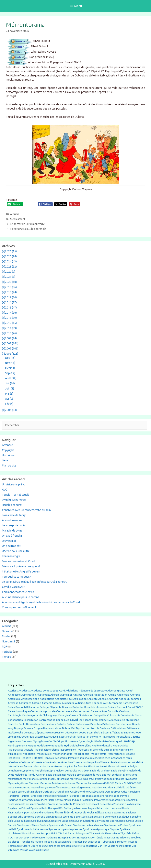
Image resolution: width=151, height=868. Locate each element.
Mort (73, 779)
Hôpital (39, 758)
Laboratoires (55, 766)
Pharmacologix (11, 556)
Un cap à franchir (12, 536)
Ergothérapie (27, 737)
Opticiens (48, 792)
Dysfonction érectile (88, 728)
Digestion (96, 724)
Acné (62, 691)
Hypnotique (28, 754)
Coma (138, 715)
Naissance (14, 788)
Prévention (106, 804)
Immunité (74, 758)
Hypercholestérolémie (47, 750)
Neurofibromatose (59, 788)
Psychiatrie (14, 808)
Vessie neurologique (119, 846)
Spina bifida (69, 821)
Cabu (131, 707)
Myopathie (131, 779)
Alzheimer (66, 695)
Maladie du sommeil (55, 775)
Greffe (52, 741)
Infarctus (13, 762)
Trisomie (125, 837)
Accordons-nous (12, 520)
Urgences (55, 846)
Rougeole (81, 813)
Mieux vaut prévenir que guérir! (21, 566)
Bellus (11, 707)
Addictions (72, 691)
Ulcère (26, 846)
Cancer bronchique (19, 711)
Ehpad (120, 733)
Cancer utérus (99, 711)
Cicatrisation (86, 715)
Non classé (9, 641)
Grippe (60, 741)
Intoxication (124, 762)
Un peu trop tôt (11, 546)
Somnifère (55, 821)
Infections (24, 762)
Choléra (74, 715)
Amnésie (88, 695)
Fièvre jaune (109, 737)
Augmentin (68, 703)
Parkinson (62, 796)
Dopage (19, 728)
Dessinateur (33, 724)
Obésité (131, 787)
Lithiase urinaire (116, 766)
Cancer (138, 707)
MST (92, 779)
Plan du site (9, 466)
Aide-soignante (116, 691)
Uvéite (78, 846)
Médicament (18, 219)
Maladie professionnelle (81, 775)
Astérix (57, 703)
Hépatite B (14, 758)
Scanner (12, 817)
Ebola (97, 733)
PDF (4, 647)
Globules (27, 741)
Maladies (101, 775)
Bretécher (78, 707)
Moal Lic (53, 779)
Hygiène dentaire (102, 745)
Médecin (34, 783)
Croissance (85, 720)
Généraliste (101, 741)
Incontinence (103, 758)
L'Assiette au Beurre (20, 766)
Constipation (15, 720)
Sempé (93, 817)
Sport (113, 821)
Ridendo (69, 812)
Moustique (82, 779)
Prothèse (53, 804)
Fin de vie (91, 737)
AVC (5, 490)
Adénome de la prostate (93, 691)
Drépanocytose (52, 728)
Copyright (8, 450)
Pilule (68, 800)
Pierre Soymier (56, 800)
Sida (10, 821)
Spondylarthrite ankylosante (93, 821)
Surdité (12, 825)
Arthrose (13, 703)
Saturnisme (119, 813)
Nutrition (97, 787)
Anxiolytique (81, 699)
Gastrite (136, 737)
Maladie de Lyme (12, 531)
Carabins (124, 711)
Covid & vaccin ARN (14, 587)
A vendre (7, 445)
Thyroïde (126, 833)
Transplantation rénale (90, 838)
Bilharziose (33, 707)
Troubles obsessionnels (57, 842)
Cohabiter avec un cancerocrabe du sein (26, 510)
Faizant (61, 737)
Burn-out (122, 707)
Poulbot (127, 800)
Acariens (13, 691)
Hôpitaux (49, 758)
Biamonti (21, 707)
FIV (99, 737)
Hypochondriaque (62, 754)
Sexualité (135, 817)
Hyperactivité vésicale (21, 750)
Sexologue (123, 817)
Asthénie (47, 703)
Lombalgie (131, 766)
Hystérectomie (115, 754)
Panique (24, 796)
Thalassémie (97, 833)
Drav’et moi (9, 541)
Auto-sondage (94, 703)
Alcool (129, 690)
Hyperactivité (121, 746)
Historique (8, 455)
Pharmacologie (32, 800)
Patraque (74, 796)
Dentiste (13, 724)
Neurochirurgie (39, 788)
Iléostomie (61, 758)
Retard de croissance (109, 808)
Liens (5, 460)
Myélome (23, 783)
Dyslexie (105, 728)
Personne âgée (110, 796)
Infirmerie (36, 762)
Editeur (105, 733)
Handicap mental (18, 745)
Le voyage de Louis (14, 525)
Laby (66, 766)
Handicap (128, 741)
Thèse (136, 833)
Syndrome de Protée (116, 825)
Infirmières (61, 762)
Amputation (100, 695)
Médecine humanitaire (89, 783)
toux (27, 838)
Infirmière (48, 762)
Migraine (42, 779)
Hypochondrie (81, 754)
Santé (108, 812)
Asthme (36, 703)
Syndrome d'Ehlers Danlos (33, 825)
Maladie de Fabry (118, 771)
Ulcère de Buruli (40, 846)
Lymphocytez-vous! (14, 500)
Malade (82, 771)
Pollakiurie (88, 800)
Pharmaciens (15, 800)
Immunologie (87, 758)
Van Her (102, 846)
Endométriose (132, 733)
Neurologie (77, 788)
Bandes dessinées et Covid (18, 561)
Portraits (7, 652)
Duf (73, 728)
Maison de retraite (67, 771)
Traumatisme (111, 838)
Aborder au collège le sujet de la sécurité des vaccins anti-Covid (41, 602)
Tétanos (133, 842)
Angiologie (123, 695)
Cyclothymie (115, 720)
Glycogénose (40, 741)
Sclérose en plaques (47, 817)
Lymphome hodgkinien (35, 771)
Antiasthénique (30, 699)
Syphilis (115, 829)
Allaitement (43, 695)
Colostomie (128, 715)
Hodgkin (42, 746)
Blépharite (56, 707)
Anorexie (135, 695)
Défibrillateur (119, 728)
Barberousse (130, 703)
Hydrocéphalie (72, 746)
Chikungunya (50, 715)
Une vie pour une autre (16, 551)
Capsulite (113, 711)
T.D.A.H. (63, 833)
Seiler (77, 817)
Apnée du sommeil (130, 699)
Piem (44, 800)
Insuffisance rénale (106, 762)
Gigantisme (15, 741)
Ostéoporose (113, 792)
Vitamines (14, 850)
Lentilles (89, 766)
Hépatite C (27, 758)
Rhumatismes (46, 813)
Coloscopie (114, 715)
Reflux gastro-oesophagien (80, 808)
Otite (124, 792)
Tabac (71, 833)
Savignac (131, 813)
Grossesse (72, 741)
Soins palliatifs (22, 821)
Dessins (7, 631)
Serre (101, 817)
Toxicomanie (37, 838)
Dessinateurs (48, 724)
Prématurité (66, 804)
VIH (134, 846)
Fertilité (70, 737)
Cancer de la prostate (43, 711)
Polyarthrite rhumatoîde (108, 800)
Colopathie (100, 715)
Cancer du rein (64, 711)
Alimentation (29, 695)
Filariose (80, 737)
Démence (29, 733)
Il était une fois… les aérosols (28, 229)
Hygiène (86, 745)
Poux (135, 800)
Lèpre (52, 771)
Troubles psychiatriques (86, 842)
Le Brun (79, 766)
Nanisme (25, 788)
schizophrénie (26, 817)
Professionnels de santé (22, 804)
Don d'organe (124, 724)
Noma (88, 788)
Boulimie (67, 707)
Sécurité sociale (31, 833)
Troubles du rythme (31, 842)
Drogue (38, 728)
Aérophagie (115, 703)
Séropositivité (49, 833)
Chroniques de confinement (19, 607)
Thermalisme (112, 833)
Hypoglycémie (98, 754)
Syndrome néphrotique (96, 829)
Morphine (64, 779)
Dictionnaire (83, 724)
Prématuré (79, 804)
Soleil (35, 821)
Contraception (47, 720)
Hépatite (130, 754)
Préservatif (93, 804)
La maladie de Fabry (14, 515)
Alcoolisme (14, 695)
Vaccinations (90, 846)
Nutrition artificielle (114, 788)
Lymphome (14, 771)
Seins (85, 817)
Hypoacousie (43, 754)
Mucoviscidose (104, 779)
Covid (74, 720)
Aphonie (113, 699)
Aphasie (103, 699)
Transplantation (67, 838)
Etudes (6, 636)
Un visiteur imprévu (14, 484)
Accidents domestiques (44, 690)
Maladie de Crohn (98, 771)
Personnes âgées (90, 796)
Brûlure (112, 707)
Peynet (124, 796)
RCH (61, 808)
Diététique (109, 724)
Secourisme (66, 817)
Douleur (29, 728)
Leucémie (100, 766)
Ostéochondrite (79, 792)
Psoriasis (119, 804)
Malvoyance (30, 779)
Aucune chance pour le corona (21, 597)
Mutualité (119, 779)
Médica (119, 783)
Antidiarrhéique (64, 699)
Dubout (66, 728)
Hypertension (68, 750)
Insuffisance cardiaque (81, 762)
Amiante (78, 695)
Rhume (59, 812)
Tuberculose (109, 842)
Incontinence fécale (122, 758)
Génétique (115, 741)
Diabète (61, 724)
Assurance (25, 703)
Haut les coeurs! (12, 505)
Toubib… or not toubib (16, 495)
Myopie (12, 783)
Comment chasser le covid (18, 592)
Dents (22, 724)
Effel (113, 732)
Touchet (19, 838)
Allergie (55, 695)
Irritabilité (137, 762)
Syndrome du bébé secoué (32, 829)
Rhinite (125, 808)
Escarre (39, 737)
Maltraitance (15, 779)
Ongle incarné (16, 792)
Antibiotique (47, 699)
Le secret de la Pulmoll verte (27, 224)
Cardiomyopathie (32, 715)
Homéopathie (55, 746)
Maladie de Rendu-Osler (29, 775)
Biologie (44, 707)
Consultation (31, 720)
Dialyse (71, 724)
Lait (71, 766)
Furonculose (123, 737)
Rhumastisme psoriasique (23, 813)
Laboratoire (40, 766)
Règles (91, 813)
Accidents (24, 691)
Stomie (121, 821)
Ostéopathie (97, 792)
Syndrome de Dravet (61, 825)
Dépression (57, 732)
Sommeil (43, 821)
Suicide (139, 821)
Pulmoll (26, 808)
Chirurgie (63, 715)
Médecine (46, 783)
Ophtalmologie (33, 792)
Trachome (51, 838)
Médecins (108, 783)
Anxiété (93, 699)
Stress (130, 821)
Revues (6, 657)
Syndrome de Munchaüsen (88, 825)
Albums (15, 214)
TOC (11, 838)
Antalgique (14, 699)
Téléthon (122, 842)
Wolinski (34, 850)
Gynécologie (86, 741)
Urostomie (67, 846)
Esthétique (50, 737)
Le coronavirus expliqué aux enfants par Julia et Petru (35, 582)
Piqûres (77, 800)
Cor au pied (63, 720)
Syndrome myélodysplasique (65, 829)
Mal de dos (113, 775)
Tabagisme (82, 833)
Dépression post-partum (79, 733)
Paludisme (134, 792)
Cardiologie (15, 715)
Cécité (126, 720)
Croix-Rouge (99, 720)
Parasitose (49, 796)
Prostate (42, 804)
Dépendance (42, 733)
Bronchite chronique (96, 707)
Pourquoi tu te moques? (16, 577)
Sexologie (111, 817)
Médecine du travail (64, 783)
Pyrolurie (36, 808)
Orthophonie (62, 792)
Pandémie (14, 796)
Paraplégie (36, 796)
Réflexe (100, 813)
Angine (112, 695)
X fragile (44, 850)
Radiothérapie (50, 808)
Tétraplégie (15, 846)
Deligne (135, 720)
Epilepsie (13, 737)
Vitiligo (24, 850)
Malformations (129, 775)
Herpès (32, 746)
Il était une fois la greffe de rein (21, 572)
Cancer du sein (82, 711)
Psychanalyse (133, 804)
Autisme (80, 703)
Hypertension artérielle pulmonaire (97, 750)
